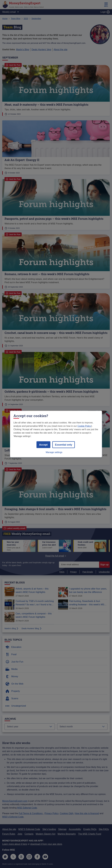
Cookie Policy (84, 426)
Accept (43, 445)
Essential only (64, 445)
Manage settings (54, 452)
